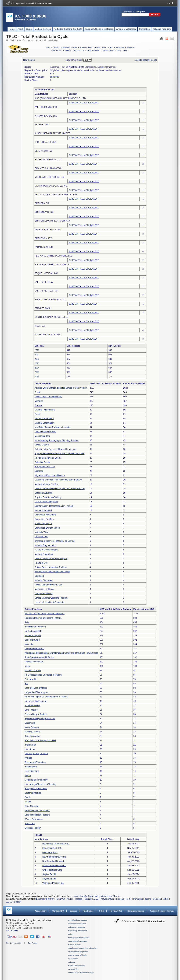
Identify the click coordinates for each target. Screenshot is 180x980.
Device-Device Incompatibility (48, 397)
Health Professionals (77, 966)
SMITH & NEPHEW (44, 282)
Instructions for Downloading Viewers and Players (97, 896)
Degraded (39, 576)
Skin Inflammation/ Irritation (37, 810)
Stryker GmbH (49, 874)
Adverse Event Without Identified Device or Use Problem (61, 388)
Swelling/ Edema (32, 732)
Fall (26, 684)
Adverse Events (86, 47)
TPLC (125, 50)
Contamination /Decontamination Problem (54, 506)
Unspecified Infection (34, 649)
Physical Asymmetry (34, 662)
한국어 (70, 899)
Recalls (97, 47)
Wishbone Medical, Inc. (53, 883)
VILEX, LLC (40, 326)
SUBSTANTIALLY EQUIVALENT (84, 103)
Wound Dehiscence (34, 819)
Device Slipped (42, 445)
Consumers (73, 959)
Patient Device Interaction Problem (51, 567)
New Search (29, 60)
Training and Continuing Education (83, 948)
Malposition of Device (45, 589)
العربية (96, 899)
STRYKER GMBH (43, 308)
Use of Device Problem (45, 432)
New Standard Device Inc (54, 857)
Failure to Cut (41, 563)
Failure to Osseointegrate (46, 550)
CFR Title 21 (56, 50)
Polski (129, 899)
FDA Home (15, 40)
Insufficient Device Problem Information (53, 427)
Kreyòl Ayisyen (108, 899)
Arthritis (28, 758)
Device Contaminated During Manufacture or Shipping (60, 489)
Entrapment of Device (45, 467)
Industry (72, 962)
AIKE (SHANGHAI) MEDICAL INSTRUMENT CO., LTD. (60, 98)
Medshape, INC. (50, 852)
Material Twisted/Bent (45, 410)
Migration (39, 401)
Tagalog (78, 899)
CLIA (119, 50)
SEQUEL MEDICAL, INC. (46, 273)
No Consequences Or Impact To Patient (43, 675)
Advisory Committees (77, 924)
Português (138, 899)
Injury (27, 666)
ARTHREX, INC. (42, 125)
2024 (37, 368)
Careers (73, 911)
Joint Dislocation (32, 736)
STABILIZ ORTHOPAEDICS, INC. (50, 300)
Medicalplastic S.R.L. (52, 848)
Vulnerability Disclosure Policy (81, 973)
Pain (27, 622)
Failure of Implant (33, 635)
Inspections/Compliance (78, 952)
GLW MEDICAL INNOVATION (48, 168)
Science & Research (76, 927)
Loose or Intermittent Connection (50, 602)
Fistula (28, 802)
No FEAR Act (116, 911)
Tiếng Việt (60, 899)
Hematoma (30, 749)
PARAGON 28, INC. (44, 247)
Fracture (39, 405)
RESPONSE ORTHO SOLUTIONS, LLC (53, 256)
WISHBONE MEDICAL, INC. (48, 335)
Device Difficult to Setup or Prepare (51, 559)
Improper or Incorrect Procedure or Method (55, 541)
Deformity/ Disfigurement (36, 754)
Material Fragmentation (45, 545)
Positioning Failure (43, 524)
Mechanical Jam (42, 436)
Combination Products (78, 920)
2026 (37, 377)
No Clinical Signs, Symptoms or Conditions (45, 614)
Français (120, 899)
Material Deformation (44, 423)
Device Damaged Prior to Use (48, 585)
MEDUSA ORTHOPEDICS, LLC (49, 177)
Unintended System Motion (47, 528)
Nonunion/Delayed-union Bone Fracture (43, 618)
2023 (37, 363)
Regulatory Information (78, 931)
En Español (140, 12)
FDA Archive (73, 969)
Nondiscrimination (136, 911)
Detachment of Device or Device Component (55, 449)
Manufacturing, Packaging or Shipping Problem (57, 440)
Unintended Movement (45, 515)
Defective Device (42, 462)
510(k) (48, 47)
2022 (37, 359)
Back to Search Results (146, 60)
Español (40, 899)
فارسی (9, 902)
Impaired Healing (33, 705)
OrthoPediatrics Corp (52, 870)
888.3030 (55, 77)
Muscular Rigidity (33, 828)
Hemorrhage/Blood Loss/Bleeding (40, 784)
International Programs (78, 941)
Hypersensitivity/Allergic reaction (40, 719)
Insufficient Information (35, 627)
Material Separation (44, 554)
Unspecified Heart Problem (37, 815)
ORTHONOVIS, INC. (44, 212)
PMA (104, 47)
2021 (37, 355)
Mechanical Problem (44, 419)
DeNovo (56, 47)
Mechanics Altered (43, 510)
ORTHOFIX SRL (42, 203)
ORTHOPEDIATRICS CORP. (48, 230)
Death (27, 797)
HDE (110, 47)
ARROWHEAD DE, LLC (46, 116)
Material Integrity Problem (47, 484)
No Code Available (33, 631)
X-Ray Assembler (93, 50)
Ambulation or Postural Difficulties (40, 740)
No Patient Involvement (35, 701)
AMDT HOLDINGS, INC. (46, 107)
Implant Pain (30, 745)
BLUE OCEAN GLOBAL (46, 142)
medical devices (34, 40)
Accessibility (41, 911)
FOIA (102, 911)
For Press (33, 943)
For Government (14, 943)
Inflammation (31, 767)
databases (53, 40)
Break (37, 392)
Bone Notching (32, 806)
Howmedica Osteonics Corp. (56, 844)
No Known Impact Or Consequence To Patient (46, 697)
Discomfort (30, 723)
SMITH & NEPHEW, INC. (46, 291)
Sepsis (28, 775)
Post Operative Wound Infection (39, 657)
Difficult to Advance (44, 493)
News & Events (74, 945)
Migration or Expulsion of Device (50, 475)
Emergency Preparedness (79, 938)
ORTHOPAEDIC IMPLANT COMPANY (53, 221)
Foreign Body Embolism (36, 789)
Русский (88, 899)
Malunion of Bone (33, 670)
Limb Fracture (31, 710)
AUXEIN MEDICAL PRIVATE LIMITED (52, 133)
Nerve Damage (32, 727)
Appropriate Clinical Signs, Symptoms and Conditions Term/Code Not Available (61, 653)
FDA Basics (88, 911)
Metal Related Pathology (36, 780)
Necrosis (29, 644)
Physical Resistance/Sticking (48, 497)
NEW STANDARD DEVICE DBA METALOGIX (56, 195)
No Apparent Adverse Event (47, 458)
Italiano (148, 899)
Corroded (39, 471)
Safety (71, 934)
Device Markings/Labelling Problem (51, 598)
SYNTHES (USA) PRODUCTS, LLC (51, 317)
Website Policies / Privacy (162, 911)
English (18, 902)
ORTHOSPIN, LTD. (44, 238)
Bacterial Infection (33, 793)
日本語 (165, 899)
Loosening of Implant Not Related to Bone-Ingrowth (58, 480)
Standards (131, 47)
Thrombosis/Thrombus (35, 762)
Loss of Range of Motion (36, 688)
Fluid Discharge (32, 771)
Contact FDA (58, 911)
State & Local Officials (77, 955)
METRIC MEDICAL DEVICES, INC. (51, 186)
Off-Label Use (41, 537)
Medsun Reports (108, 50)
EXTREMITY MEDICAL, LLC (48, 160)
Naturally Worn (42, 532)
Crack (37, 414)
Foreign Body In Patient (36, 714)
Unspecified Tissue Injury (36, 692)
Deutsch (157, 899)
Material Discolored (44, 580)
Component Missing (44, 593)
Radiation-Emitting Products (74, 50)
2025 (37, 372)
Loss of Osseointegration (46, 502)
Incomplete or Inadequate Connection (52, 572)
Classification (119, 47)
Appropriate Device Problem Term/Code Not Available (60, 454)
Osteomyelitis (31, 679)
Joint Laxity (30, 824)
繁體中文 (50, 899)
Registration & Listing (69, 47)
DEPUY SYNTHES (43, 151)
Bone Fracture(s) (33, 640)
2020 (37, 350)
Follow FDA (127, 12)
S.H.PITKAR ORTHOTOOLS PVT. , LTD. (54, 265)
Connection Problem (44, 519)
